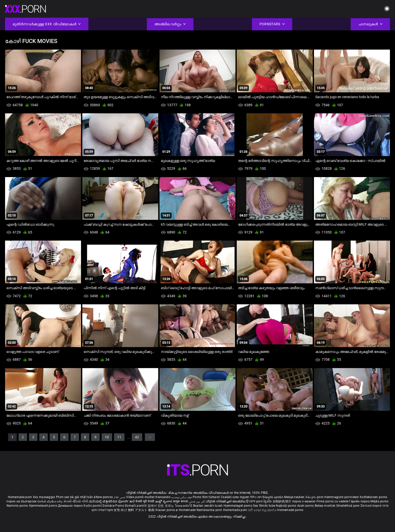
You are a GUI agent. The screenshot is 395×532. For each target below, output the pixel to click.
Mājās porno (379, 501)
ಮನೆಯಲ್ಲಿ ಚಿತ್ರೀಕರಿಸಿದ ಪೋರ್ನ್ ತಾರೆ (112, 501)
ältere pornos (103, 497)
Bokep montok (325, 506)
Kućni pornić (93, 506)
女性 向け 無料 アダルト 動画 (134, 510)
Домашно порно (71, 506)
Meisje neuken (294, 497)
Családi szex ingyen (235, 497)
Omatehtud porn (349, 506)
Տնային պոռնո (273, 497)
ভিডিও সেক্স (256, 497)
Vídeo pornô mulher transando (148, 497)
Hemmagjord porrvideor (342, 497)
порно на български (21, 501)
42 (137, 437)
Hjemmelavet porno (43, 506)
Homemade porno (290, 510)
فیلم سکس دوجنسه (182, 497)
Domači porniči (136, 506)
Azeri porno (306, 506)
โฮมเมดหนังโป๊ (184, 506)
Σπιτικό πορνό (371, 506)
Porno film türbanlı (206, 497)
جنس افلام (120, 497)
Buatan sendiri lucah (208, 506)
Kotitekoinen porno (373, 497)
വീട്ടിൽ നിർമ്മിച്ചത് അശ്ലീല (226, 501)
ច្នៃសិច (268, 501)
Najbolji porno (286, 506)
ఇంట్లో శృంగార (164, 501)
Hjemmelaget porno (238, 506)
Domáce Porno (114, 506)
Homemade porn (20, 497)
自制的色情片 (282, 501)
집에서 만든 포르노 (161, 506)
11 (119, 437)
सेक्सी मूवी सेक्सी (145, 501)
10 (107, 437)
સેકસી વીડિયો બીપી (76, 501)
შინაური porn (315, 497)
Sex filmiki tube (264, 506)
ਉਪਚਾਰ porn (255, 501)
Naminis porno (18, 506)
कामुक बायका (181, 501)
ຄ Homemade (186, 510)
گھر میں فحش (197, 501)
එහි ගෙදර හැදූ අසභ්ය (263, 510)
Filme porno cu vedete (332, 501)
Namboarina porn (210, 510)
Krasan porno (166, 510)
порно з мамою (304, 501)
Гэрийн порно (360, 501)
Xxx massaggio (44, 497)
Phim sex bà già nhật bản (74, 497)
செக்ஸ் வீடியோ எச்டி (50, 501)
